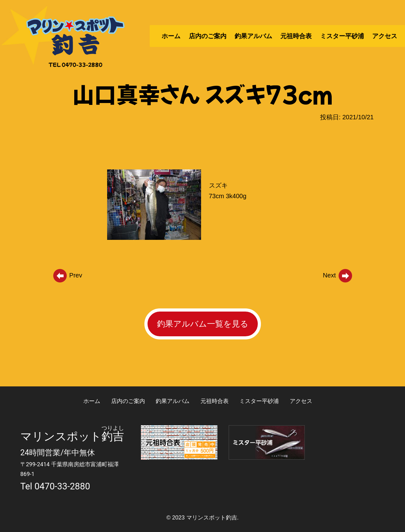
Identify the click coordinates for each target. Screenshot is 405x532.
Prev (67, 275)
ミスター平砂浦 (342, 36)
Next (338, 275)
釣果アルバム (253, 36)
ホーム (171, 36)
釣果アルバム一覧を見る (203, 324)
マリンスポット (61, 436)
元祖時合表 (296, 36)
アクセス (385, 36)
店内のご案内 (208, 36)
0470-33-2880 (62, 486)
